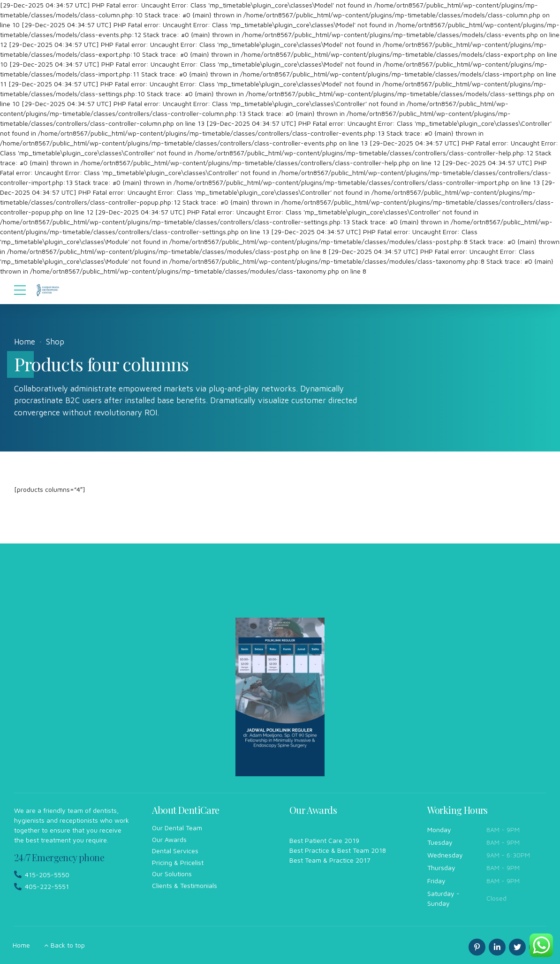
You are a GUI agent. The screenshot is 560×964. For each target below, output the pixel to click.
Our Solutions (172, 874)
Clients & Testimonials (185, 885)
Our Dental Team (177, 828)
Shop (55, 342)
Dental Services (175, 851)
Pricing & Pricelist (178, 862)
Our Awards (169, 839)
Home (25, 342)
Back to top (68, 945)
